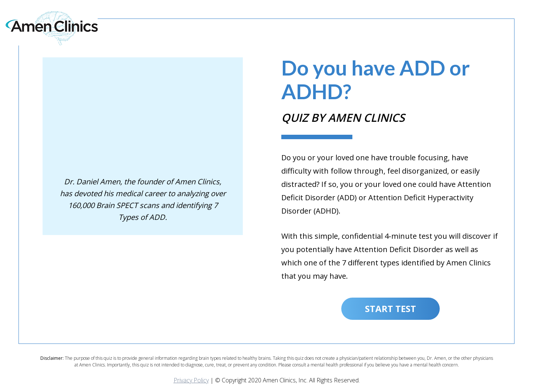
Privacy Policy (191, 380)
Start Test (390, 309)
